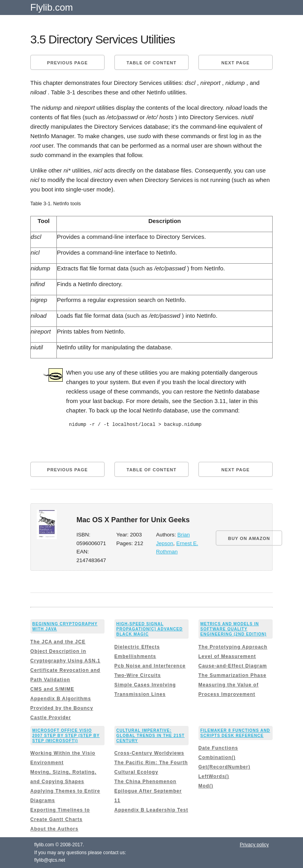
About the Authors (54, 829)
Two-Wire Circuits (138, 675)
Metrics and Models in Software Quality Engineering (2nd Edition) (234, 629)
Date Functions (218, 748)
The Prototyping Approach (233, 647)
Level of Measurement (227, 656)
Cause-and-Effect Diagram (233, 666)
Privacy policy (254, 845)
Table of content (151, 63)
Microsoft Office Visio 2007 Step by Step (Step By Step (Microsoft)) (66, 736)
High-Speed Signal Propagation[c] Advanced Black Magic (150, 629)
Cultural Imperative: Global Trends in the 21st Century (151, 736)
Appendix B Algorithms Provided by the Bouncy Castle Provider (62, 708)
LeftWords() (214, 776)
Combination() (217, 757)
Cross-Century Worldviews (149, 753)
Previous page (67, 63)
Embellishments (135, 656)
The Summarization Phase (232, 675)
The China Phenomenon (145, 782)
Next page (236, 63)
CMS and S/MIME (52, 689)
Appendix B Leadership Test (151, 810)
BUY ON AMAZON (249, 538)
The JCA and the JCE (58, 642)
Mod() (206, 786)
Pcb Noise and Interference (150, 666)
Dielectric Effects (137, 647)
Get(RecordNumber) (224, 767)
